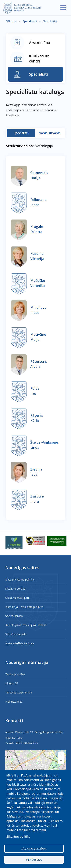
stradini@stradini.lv (27, 743)
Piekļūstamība (14, 702)
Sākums (11, 21)
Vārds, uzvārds (50, 133)
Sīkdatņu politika (15, 589)
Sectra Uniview (14, 616)
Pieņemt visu (34, 860)
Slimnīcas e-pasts (16, 634)
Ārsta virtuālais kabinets (20, 643)
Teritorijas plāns (15, 674)
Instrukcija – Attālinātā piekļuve (24, 607)
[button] (61, 755)
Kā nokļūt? (12, 683)
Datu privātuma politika (20, 579)
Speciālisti (30, 21)
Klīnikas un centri (39, 58)
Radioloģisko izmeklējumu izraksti (26, 625)
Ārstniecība (40, 43)
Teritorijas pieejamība (19, 692)
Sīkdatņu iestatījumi (17, 598)
